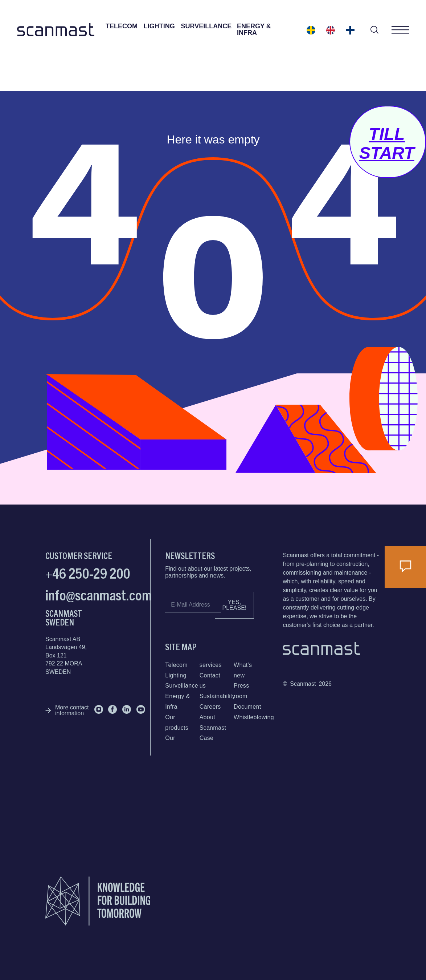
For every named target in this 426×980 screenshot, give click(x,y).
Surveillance (206, 26)
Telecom (122, 26)
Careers (210, 707)
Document (247, 707)
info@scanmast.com (99, 594)
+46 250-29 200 (88, 572)
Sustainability (217, 696)
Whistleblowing (254, 717)
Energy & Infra (254, 29)
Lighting (159, 26)
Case (207, 738)
